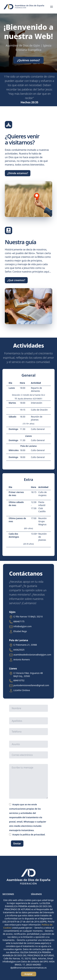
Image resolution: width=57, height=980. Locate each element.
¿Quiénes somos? (28, 60)
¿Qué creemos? (16, 280)
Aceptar (28, 974)
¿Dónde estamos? (18, 173)
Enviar (17, 844)
